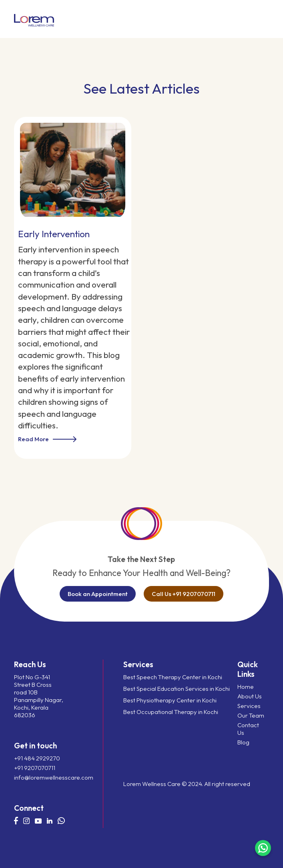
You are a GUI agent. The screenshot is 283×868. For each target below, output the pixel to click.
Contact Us (248, 729)
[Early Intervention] (73, 167)
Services (249, 706)
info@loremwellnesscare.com (39, 777)
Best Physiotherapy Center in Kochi (170, 700)
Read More (47, 439)
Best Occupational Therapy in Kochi (171, 712)
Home (246, 687)
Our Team (251, 715)
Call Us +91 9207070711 (184, 594)
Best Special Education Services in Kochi (177, 689)
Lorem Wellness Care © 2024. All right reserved (187, 784)
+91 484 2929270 (37, 758)
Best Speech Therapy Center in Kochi (173, 677)
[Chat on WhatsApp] (263, 848)
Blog (243, 742)
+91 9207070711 (35, 768)
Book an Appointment (98, 594)
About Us (250, 696)
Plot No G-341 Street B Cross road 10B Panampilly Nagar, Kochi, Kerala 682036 (39, 696)
